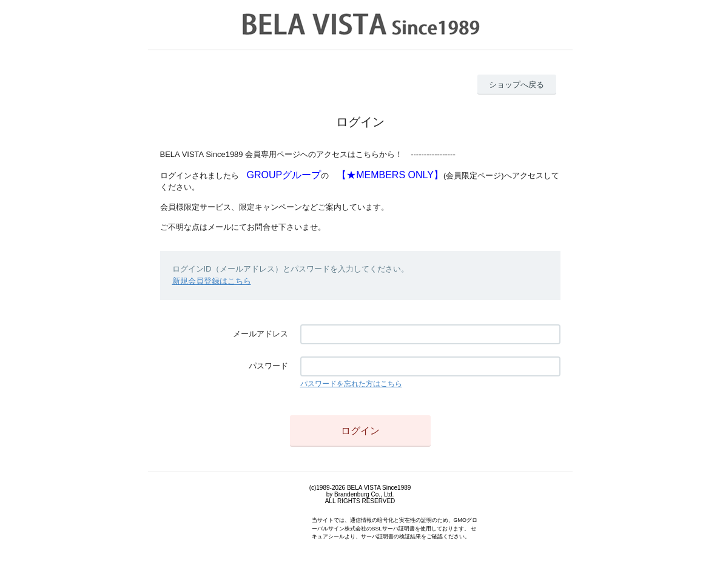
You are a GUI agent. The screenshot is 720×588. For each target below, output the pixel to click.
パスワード (268, 366)
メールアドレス (261, 334)
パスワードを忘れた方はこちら (351, 384)
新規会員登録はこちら (212, 281)
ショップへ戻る (516, 85)
